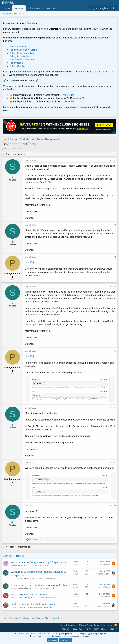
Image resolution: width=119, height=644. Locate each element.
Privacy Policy (86, 625)
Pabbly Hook (16, 63)
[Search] (114, 8)
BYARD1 (15, 607)
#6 (115, 408)
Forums (19, 8)
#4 (115, 286)
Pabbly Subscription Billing (23, 50)
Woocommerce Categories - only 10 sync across (39, 562)
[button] (42, 8)
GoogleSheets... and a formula (29, 595)
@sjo (32, 262)
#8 (115, 506)
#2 (115, 225)
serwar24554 (16, 579)
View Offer (69, 95)
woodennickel (17, 598)
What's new (34, 8)
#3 (115, 257)
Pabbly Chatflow (18, 66)
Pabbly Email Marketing (22, 53)
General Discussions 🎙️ (39, 566)
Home (7, 8)
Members (52, 8)
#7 (115, 463)
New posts (6, 13)
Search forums (20, 13)
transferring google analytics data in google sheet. (40, 585)
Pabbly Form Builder (20, 56)
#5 (115, 351)
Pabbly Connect (18, 46)
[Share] (111, 161)
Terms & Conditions (68, 625)
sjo (5, 149)
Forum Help (99, 625)
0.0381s (97, 629)
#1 (115, 161)
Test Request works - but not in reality (33, 604)
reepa (13, 566)
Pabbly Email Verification (22, 59)
